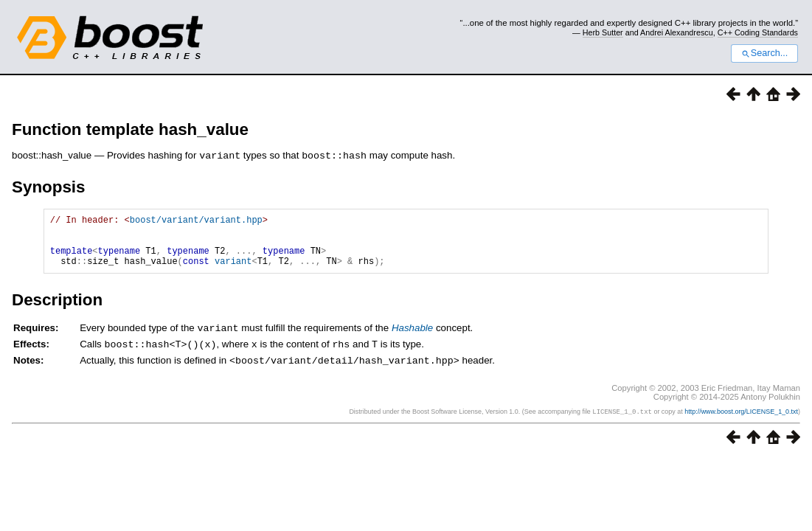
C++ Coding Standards (758, 32)
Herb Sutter (603, 32)
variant (233, 271)
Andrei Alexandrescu (677, 32)
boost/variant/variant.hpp (196, 221)
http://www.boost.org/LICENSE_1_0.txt (741, 422)
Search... (764, 53)
